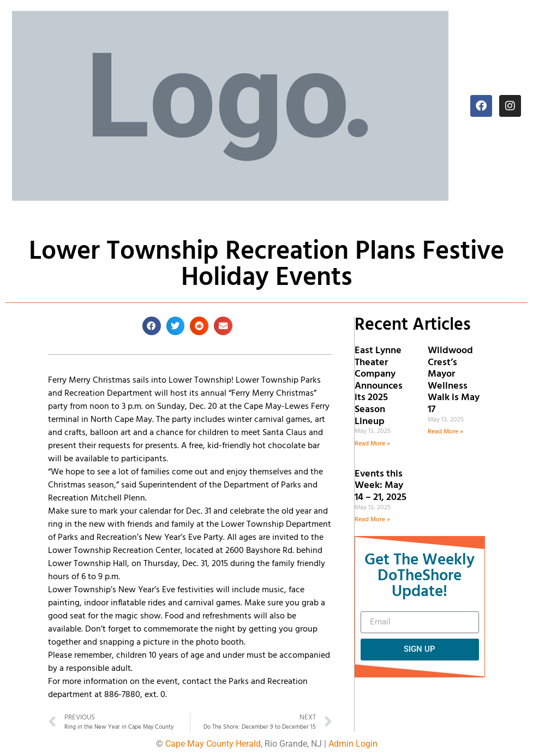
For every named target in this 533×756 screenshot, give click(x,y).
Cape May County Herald (213, 744)
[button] (152, 326)
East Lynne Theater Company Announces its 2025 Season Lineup (379, 386)
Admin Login (353, 744)
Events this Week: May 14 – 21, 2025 (381, 486)
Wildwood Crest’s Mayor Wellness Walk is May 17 (454, 380)
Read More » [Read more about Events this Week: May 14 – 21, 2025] (372, 520)
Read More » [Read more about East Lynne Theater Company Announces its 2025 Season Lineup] (372, 444)
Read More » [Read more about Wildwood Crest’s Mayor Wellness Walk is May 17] (445, 432)
